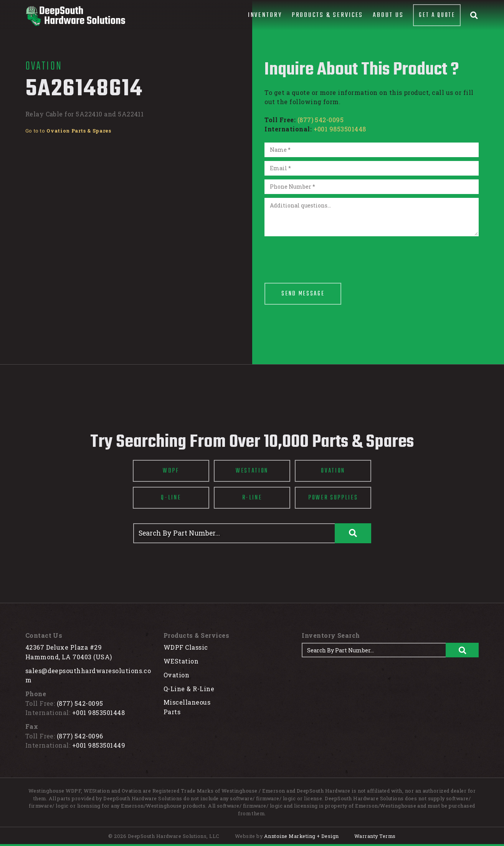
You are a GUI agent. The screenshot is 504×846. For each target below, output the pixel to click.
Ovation (176, 675)
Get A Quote (437, 15)
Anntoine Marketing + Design (302, 836)
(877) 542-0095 (321, 120)
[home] (75, 16)
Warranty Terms (375, 836)
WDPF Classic (186, 647)
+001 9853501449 (99, 745)
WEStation (181, 661)
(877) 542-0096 (80, 736)
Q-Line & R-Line (189, 689)
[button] (265, 15)
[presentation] (323, 255)
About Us (388, 15)
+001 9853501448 (340, 129)
